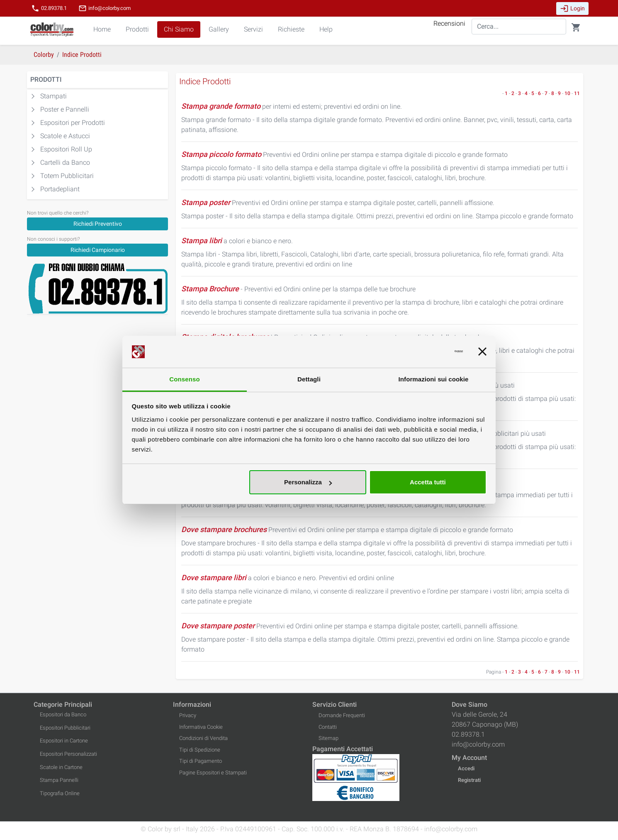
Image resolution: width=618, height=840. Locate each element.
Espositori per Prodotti (73, 123)
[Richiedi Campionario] (97, 250)
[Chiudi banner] (482, 352)
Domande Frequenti (342, 715)
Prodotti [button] (137, 29)
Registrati (469, 780)
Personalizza (308, 482)
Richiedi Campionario (98, 250)
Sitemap (328, 738)
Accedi (466, 768)
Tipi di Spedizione (200, 750)
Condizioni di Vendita (203, 738)
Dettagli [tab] (309, 379)
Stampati (54, 96)
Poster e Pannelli (65, 109)
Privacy (188, 715)
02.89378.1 (49, 8)
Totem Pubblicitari (67, 176)
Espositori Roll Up (66, 149)
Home (102, 29)
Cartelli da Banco (65, 162)
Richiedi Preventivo (98, 224)
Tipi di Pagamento (201, 761)
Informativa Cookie (201, 727)
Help (326, 29)
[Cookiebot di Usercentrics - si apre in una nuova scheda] (427, 352)
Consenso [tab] (184, 379)
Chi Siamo (179, 29)
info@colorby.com (105, 8)
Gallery (219, 29)
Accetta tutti (428, 482)
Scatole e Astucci (65, 136)
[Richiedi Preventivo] (97, 223)
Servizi (253, 29)
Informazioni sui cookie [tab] (434, 379)
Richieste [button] (291, 29)
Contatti (328, 727)
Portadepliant (60, 189)
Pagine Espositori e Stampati (213, 773)
